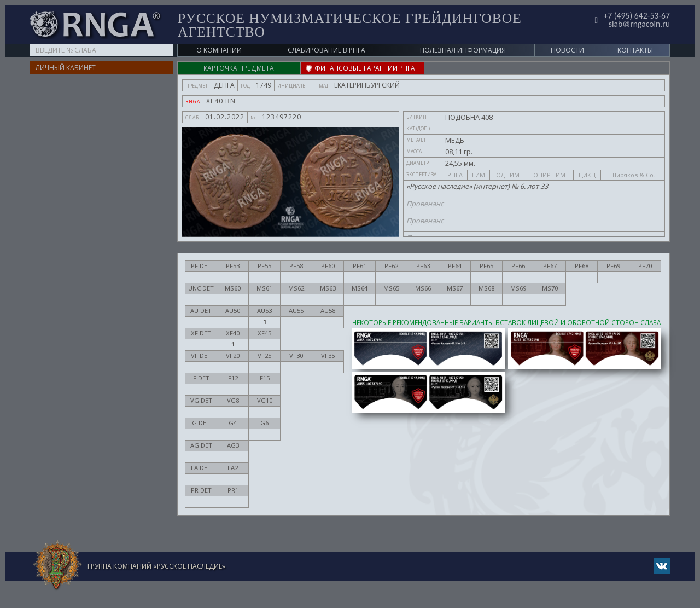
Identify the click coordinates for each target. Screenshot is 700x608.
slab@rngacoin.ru (639, 24)
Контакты (635, 50)
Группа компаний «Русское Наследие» (156, 566)
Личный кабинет (66, 68)
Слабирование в (326, 50)
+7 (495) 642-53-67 (637, 16)
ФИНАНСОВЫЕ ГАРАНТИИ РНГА (362, 68)
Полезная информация (463, 50)
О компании (219, 50)
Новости (567, 50)
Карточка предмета (239, 68)
